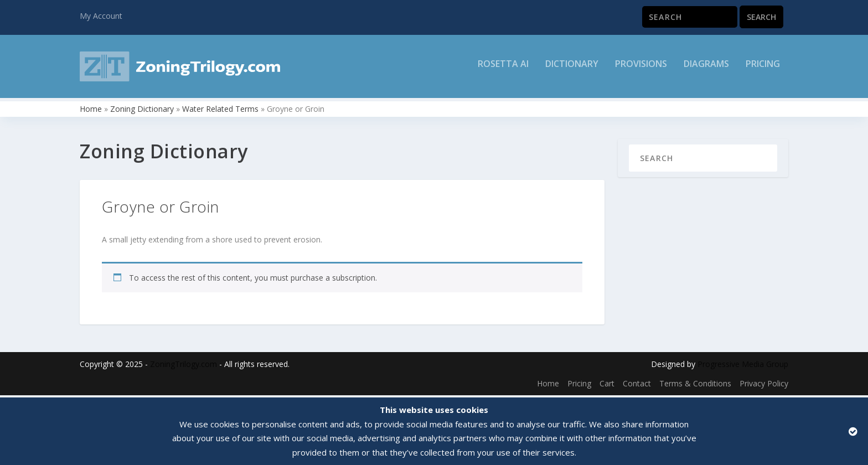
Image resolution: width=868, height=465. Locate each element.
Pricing (763, 70)
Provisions (641, 70)
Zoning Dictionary (142, 111)
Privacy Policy (764, 386)
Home (91, 111)
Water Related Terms (220, 111)
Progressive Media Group (743, 366)
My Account (101, 16)
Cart (607, 386)
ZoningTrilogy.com (184, 366)
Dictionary (572, 70)
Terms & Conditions (695, 386)
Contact (637, 386)
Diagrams (706, 70)
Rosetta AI (503, 70)
